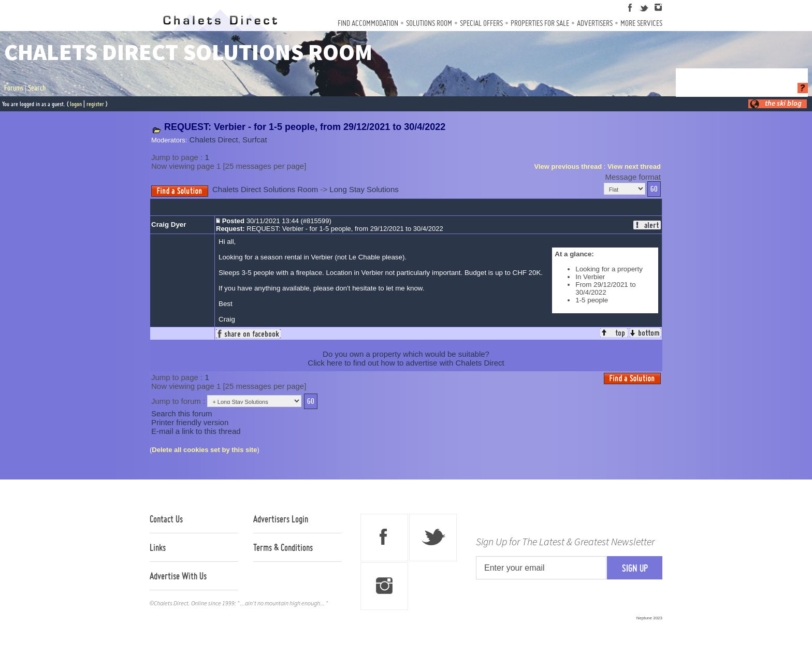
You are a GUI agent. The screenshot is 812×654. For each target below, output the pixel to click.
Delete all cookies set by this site (204, 450)
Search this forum (182, 413)
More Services (641, 23)
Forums (14, 88)
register (95, 104)
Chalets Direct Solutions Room (265, 189)
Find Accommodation (368, 23)
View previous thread (568, 166)
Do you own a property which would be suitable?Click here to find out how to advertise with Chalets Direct (406, 358)
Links (158, 547)
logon (76, 104)
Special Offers (481, 23)
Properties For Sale (540, 23)
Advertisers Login (281, 519)
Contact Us (166, 519)
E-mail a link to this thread (196, 431)
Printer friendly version (190, 422)
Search (37, 88)
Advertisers (595, 23)
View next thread (634, 166)
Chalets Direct (214, 140)
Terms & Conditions (283, 547)
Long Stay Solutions (364, 189)
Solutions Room (429, 23)
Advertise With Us (178, 576)
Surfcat (255, 140)
